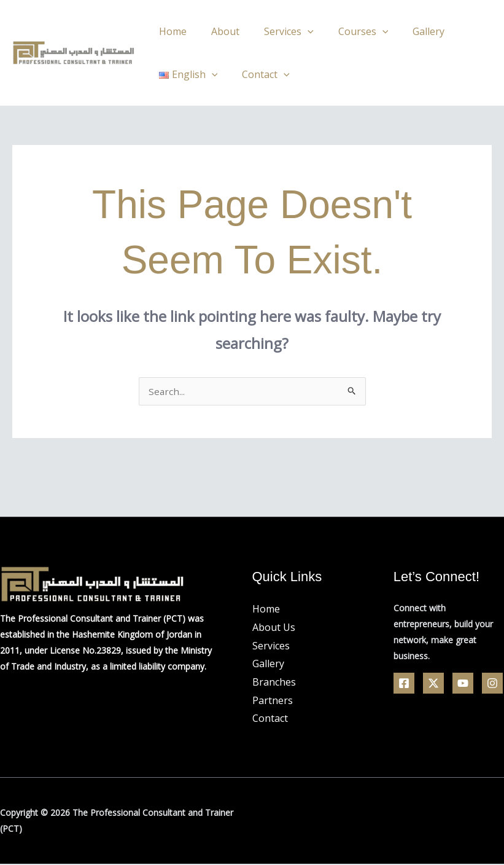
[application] (295, 31)
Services (277, 31)
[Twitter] (433, 684)
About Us (274, 628)
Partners (273, 702)
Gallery (406, 31)
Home (170, 31)
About (218, 31)
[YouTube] (463, 684)
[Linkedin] (492, 684)
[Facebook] (404, 684)
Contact (258, 74)
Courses (346, 31)
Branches (274, 683)
